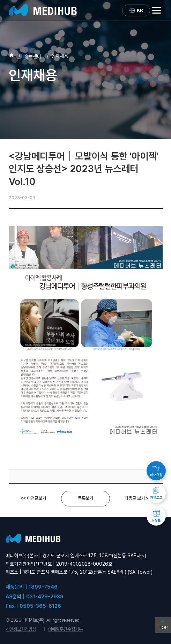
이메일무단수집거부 (65, 629)
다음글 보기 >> (138, 498)
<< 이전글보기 (33, 498)
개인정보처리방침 (21, 629)
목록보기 (85, 498)
